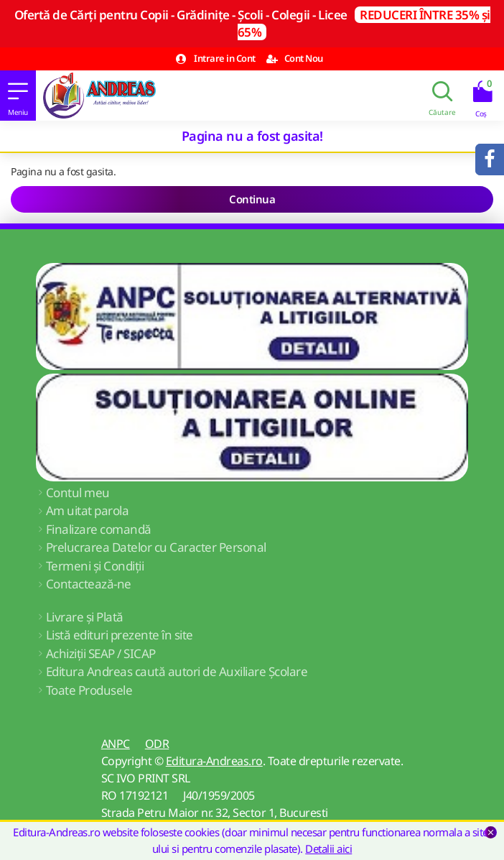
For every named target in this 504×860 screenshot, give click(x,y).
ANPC (116, 744)
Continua (252, 199)
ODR (157, 744)
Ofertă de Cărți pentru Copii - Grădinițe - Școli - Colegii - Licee (252, 23)
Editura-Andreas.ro (214, 761)
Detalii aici (328, 849)
